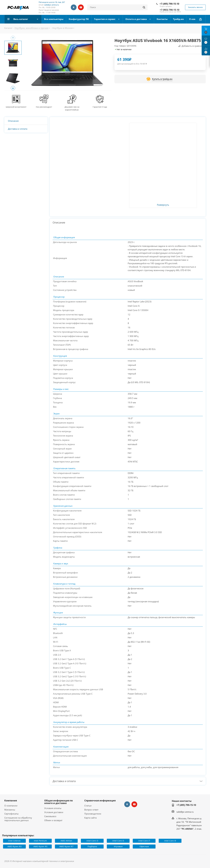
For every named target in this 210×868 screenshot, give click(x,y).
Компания (11, 801)
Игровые (118, 846)
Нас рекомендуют (44, 107)
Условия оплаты (53, 808)
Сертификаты (11, 814)
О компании (11, 806)
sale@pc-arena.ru (52, 5)
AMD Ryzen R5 (40, 846)
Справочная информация (100, 801)
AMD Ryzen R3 (14, 846)
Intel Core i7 (144, 841)
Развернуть (163, 205)
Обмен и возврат (53, 820)
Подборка (92, 846)
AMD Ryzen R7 (66, 846)
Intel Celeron (14, 841)
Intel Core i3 (92, 841)
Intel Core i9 (170, 841)
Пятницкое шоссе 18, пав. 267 (52, 2)
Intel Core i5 (118, 841)
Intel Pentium (40, 841)
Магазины (10, 810)
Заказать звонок (195, 7)
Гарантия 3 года (100, 107)
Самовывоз (50, 816)
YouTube (81, 7)
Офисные (144, 846)
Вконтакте (74, 7)
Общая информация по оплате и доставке (59, 802)
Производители (93, 814)
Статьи (88, 806)
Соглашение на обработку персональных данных (18, 819)
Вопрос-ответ (91, 810)
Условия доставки (54, 812)
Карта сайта (90, 818)
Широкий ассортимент (16, 107)
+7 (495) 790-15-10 (169, 4)
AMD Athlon (66, 841)
